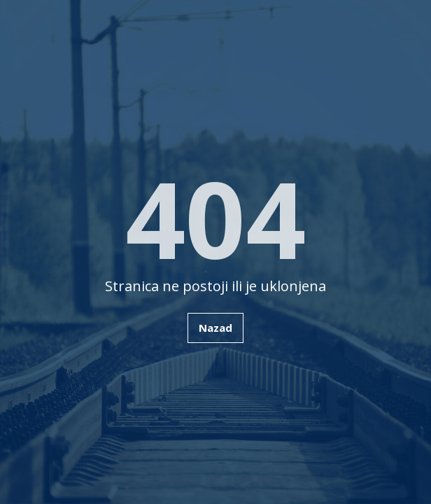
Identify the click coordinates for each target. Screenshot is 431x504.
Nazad (215, 328)
